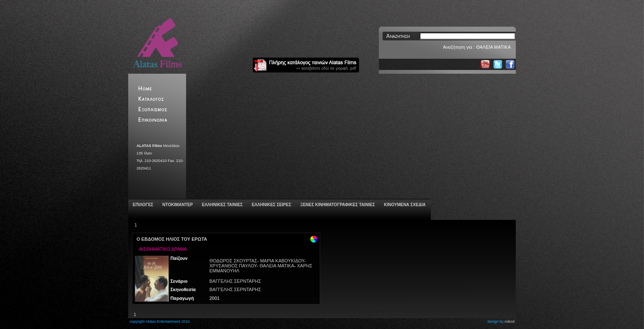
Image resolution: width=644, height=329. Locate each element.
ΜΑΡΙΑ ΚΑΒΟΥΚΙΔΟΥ (282, 261)
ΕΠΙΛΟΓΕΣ (142, 205)
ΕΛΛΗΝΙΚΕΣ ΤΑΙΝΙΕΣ (222, 205)
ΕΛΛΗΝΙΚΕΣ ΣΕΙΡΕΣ (271, 205)
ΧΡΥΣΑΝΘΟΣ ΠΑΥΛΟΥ (233, 266)
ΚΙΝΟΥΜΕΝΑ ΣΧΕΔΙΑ (404, 205)
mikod (510, 322)
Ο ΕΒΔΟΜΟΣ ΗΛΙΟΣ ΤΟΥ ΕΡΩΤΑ (172, 239)
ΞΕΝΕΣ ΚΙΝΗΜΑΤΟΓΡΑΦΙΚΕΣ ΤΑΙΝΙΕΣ (337, 205)
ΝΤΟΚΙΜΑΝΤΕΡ (177, 205)
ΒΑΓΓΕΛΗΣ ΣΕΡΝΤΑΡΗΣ (235, 281)
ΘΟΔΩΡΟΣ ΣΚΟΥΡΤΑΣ (233, 261)
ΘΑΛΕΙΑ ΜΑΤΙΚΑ (277, 266)
